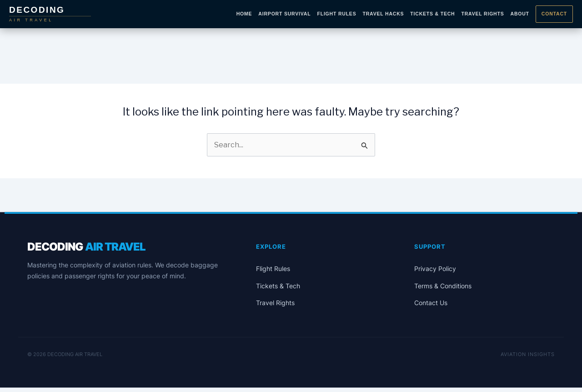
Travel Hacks (383, 14)
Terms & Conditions (443, 286)
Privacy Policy (435, 269)
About (520, 14)
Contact (554, 14)
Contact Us (431, 303)
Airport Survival (284, 14)
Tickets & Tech (432, 14)
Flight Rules (336, 14)
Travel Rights (482, 14)
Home (244, 14)
